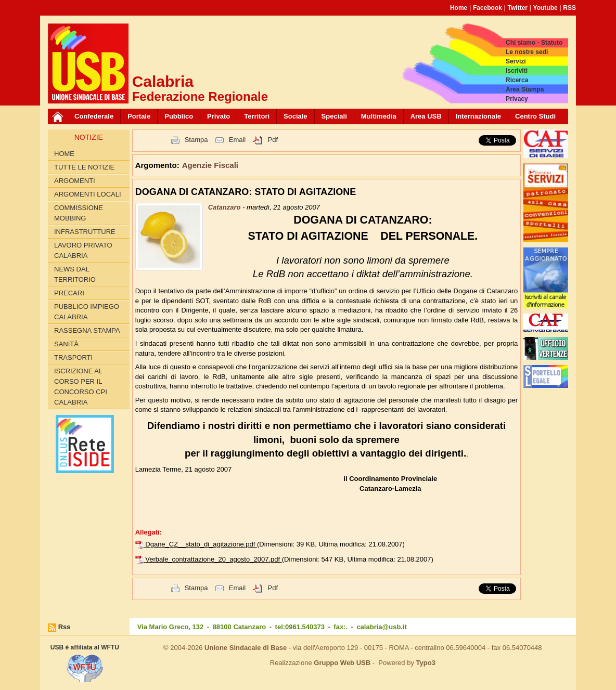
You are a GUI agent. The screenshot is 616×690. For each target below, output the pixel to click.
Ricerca (517, 80)
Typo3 (426, 663)
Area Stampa (525, 89)
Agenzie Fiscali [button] (210, 165)
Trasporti (73, 357)
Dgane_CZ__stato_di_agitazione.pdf (201, 544)
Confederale (94, 116)
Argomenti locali (88, 194)
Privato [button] (219, 116)
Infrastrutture (85, 232)
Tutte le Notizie (84, 167)
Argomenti (75, 181)
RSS (569, 8)
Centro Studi (535, 116)
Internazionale (478, 116)
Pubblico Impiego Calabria (87, 312)
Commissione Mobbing (79, 213)
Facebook (487, 8)
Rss (65, 627)
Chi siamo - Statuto (534, 43)
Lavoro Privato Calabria (83, 250)
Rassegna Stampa (87, 330)
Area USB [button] (426, 116)
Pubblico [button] (179, 116)
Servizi (516, 61)
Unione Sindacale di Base (246, 648)
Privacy (517, 99)
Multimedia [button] (379, 116)
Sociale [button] (296, 116)
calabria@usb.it (381, 627)
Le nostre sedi (527, 52)
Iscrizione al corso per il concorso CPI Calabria (81, 387)
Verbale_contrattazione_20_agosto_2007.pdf (213, 559)
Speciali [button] (334, 116)
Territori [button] (257, 116)
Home (459, 8)
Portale (139, 116)
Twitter (518, 8)
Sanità (66, 344)
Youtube (546, 8)
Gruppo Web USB (342, 663)
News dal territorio (75, 274)
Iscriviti (517, 71)
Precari (69, 293)
